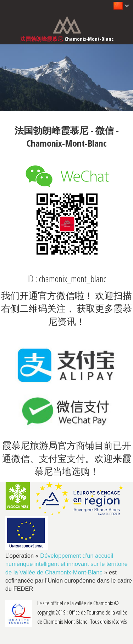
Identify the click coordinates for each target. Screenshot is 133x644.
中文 (117, 5)
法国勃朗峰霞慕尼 (41, 39)
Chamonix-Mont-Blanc (89, 39)
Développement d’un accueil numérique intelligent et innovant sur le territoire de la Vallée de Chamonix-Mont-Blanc (66, 564)
